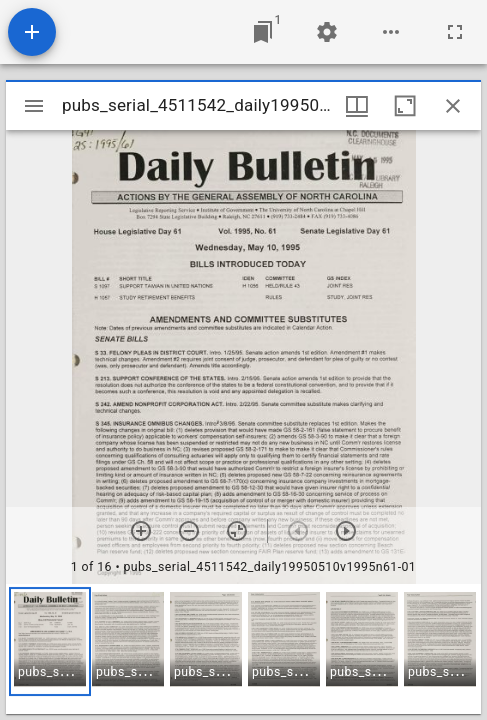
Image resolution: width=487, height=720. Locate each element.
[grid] (243, 649)
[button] (50, 641)
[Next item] (346, 531)
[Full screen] (455, 32)
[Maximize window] (405, 106)
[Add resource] (32, 32)
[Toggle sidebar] (34, 106)
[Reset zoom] (237, 531)
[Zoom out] (189, 531)
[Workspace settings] (327, 32)
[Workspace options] (391, 32)
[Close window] (453, 106)
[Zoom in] (141, 531)
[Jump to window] (263, 32)
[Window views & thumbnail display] (357, 106)
